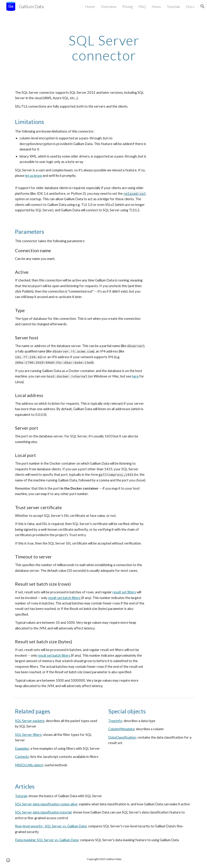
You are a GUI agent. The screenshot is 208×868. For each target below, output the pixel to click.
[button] (203, 6)
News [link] (156, 6)
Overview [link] (109, 6)
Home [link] (90, 6)
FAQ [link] (142, 6)
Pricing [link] (127, 6)
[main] (104, 48)
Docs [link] (190, 6)
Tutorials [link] (173, 6)
